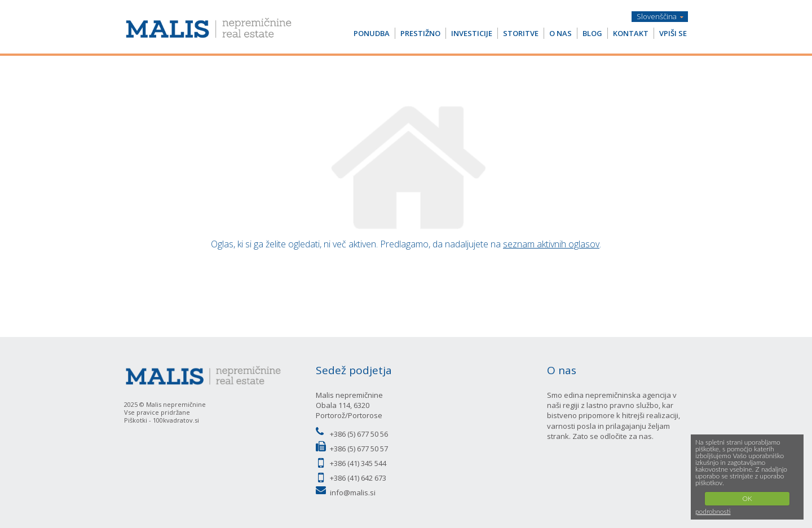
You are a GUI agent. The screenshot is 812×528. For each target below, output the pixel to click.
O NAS (561, 33)
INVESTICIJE (472, 33)
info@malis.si (353, 492)
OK (747, 498)
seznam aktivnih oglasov (551, 244)
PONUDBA (372, 33)
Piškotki (136, 420)
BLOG (592, 33)
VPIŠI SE (673, 33)
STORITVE (521, 33)
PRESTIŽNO (420, 33)
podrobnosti (713, 511)
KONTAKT (631, 33)
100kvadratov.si (176, 420)
